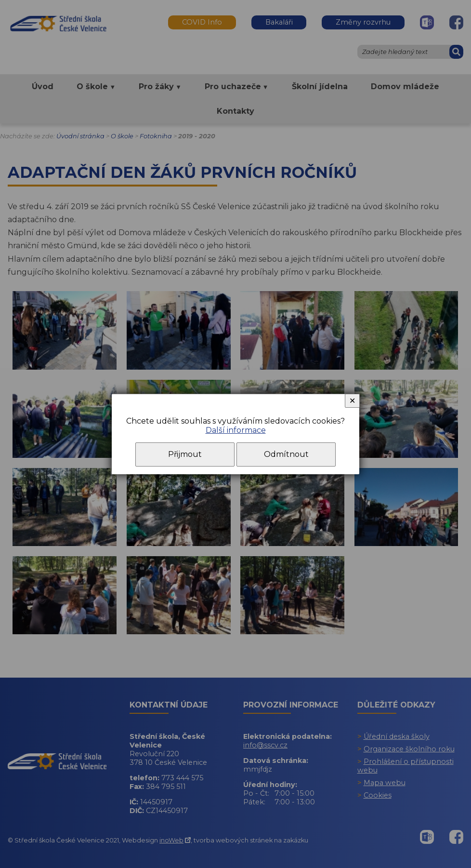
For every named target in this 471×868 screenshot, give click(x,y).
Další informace (236, 430)
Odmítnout (286, 454)
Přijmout (185, 454)
